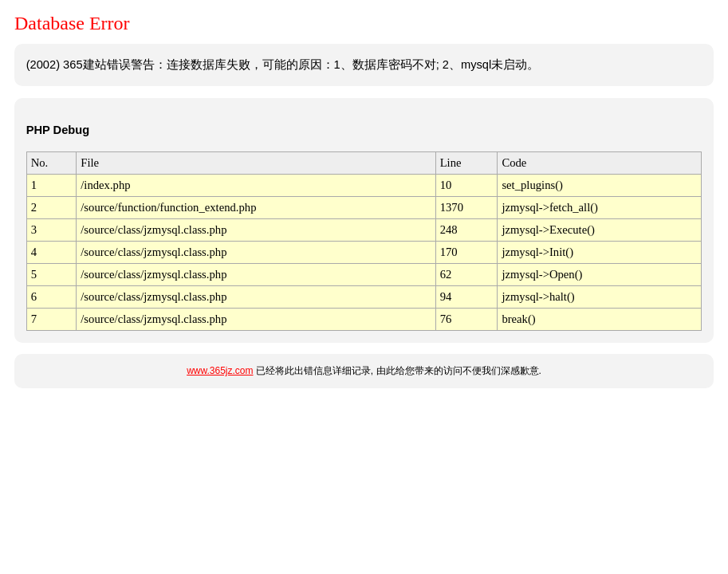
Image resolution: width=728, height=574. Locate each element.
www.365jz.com (220, 371)
